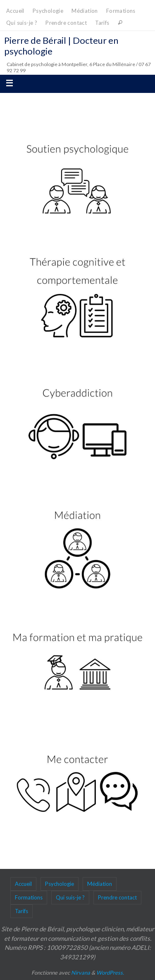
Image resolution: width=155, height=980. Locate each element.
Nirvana (81, 973)
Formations (121, 11)
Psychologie (48, 11)
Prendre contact (66, 23)
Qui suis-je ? (22, 23)
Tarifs (102, 23)
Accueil (15, 11)
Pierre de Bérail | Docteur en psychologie (61, 46)
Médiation (85, 11)
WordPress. (110, 973)
